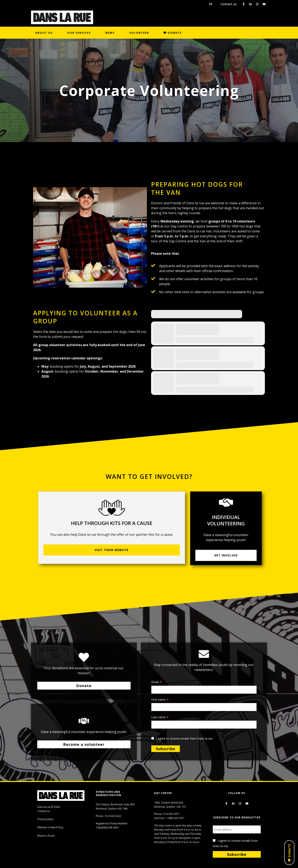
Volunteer (139, 33)
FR (211, 4)
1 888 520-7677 (175, 818)
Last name (160, 717)
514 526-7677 (171, 814)
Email (157, 682)
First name (160, 700)
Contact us (229, 4)
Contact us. (44, 811)
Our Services (79, 33)
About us (44, 33)
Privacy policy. (46, 819)
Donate (173, 33)
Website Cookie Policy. (50, 827)
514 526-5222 (113, 816)
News (110, 33)
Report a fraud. (46, 836)
